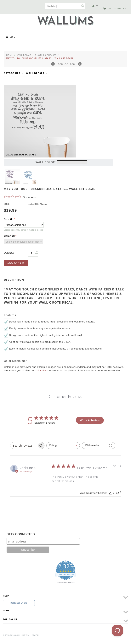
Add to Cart (16, 263)
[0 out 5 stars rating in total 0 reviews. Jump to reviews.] (20, 197)
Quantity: (9, 253)
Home (9, 55)
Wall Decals (24, 55)
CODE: (7, 204)
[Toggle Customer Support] (117, 630)
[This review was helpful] (111, 493)
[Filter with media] (98, 446)
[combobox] (63, 446)
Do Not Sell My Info (19, 603)
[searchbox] (24, 446)
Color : (9, 236)
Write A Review (90, 420)
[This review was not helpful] (117, 493)
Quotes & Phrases (46, 55)
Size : (9, 219)
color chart (42, 370)
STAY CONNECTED (21, 534)
